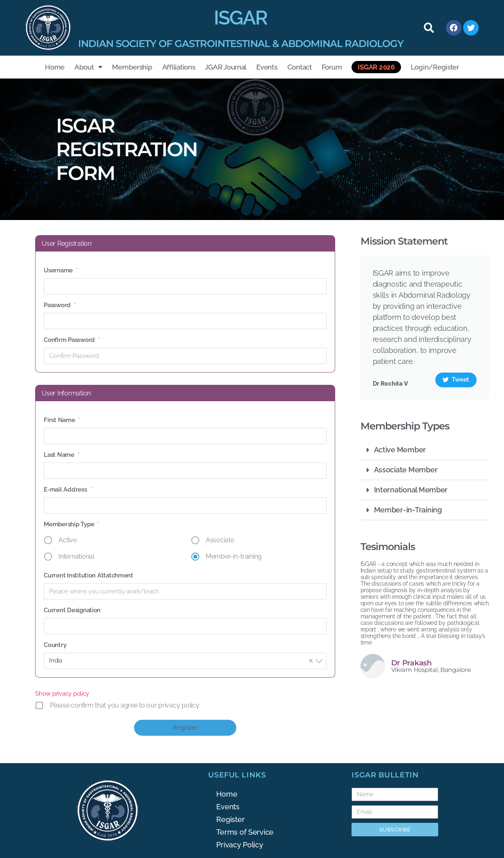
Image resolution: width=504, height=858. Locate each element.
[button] (429, 28)
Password (60, 305)
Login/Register (435, 67)
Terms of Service (245, 832)
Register (230, 819)
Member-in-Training (408, 510)
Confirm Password (72, 340)
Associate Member (406, 470)
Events (267, 67)
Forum (332, 67)
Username (61, 270)
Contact (300, 67)
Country (55, 645)
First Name (62, 420)
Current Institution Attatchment (88, 575)
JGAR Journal (226, 67)
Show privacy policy (62, 694)
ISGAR (241, 18)
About (88, 67)
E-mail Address (68, 490)
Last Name (62, 455)
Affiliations (179, 67)
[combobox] (185, 661)
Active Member (400, 450)
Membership (132, 67)
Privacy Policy (240, 845)
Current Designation (72, 610)
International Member (411, 490)
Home (55, 67)
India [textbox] (183, 660)
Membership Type (72, 524)
